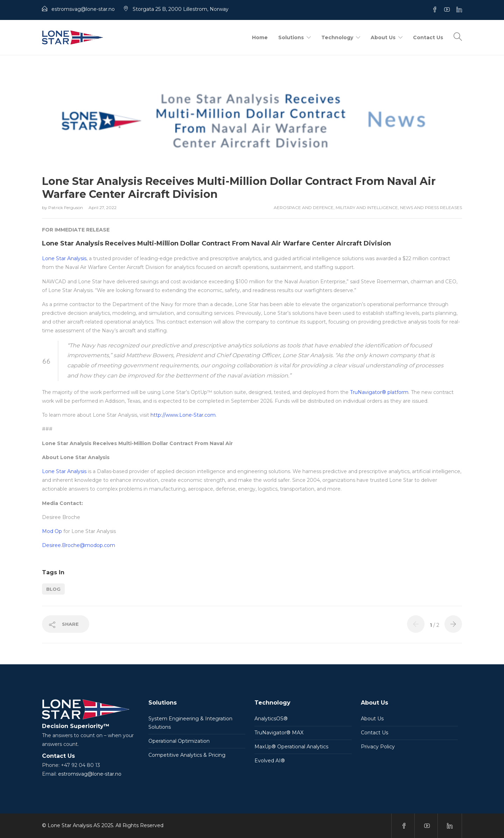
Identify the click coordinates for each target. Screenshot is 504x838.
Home (260, 37)
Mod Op (52, 531)
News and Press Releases (431, 207)
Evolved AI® (270, 761)
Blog (53, 589)
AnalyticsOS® (271, 719)
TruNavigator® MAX (279, 733)
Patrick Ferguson (66, 207)
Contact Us (428, 37)
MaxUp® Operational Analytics (291, 747)
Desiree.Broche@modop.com (79, 545)
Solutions (291, 37)
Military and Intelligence (367, 207)
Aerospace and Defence (304, 207)
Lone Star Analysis (64, 258)
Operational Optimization (179, 741)
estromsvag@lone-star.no (90, 774)
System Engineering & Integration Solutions (190, 723)
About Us (383, 37)
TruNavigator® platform (379, 392)
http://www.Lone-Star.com (183, 415)
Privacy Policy (378, 747)
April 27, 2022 (103, 207)
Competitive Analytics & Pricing (187, 755)
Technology (337, 37)
